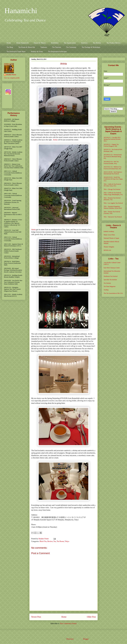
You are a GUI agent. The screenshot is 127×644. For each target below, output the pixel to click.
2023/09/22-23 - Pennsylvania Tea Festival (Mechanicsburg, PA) (113, 156)
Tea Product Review (114, 43)
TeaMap (106, 290)
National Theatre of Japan (111, 238)
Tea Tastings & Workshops (91, 47)
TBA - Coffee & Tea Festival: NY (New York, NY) (112, 185)
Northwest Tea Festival (111, 276)
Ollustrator (70, 639)
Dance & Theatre (40, 43)
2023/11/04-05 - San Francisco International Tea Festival (113, 173)
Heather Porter (44, 539)
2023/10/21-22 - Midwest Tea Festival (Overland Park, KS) (113, 168)
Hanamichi (21, 11)
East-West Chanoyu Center (112, 268)
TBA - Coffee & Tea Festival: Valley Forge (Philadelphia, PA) (113, 194)
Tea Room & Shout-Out (27, 47)
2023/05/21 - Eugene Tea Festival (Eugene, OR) (111, 145)
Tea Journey (107, 283)
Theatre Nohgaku (109, 247)
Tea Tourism (57, 47)
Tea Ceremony (71, 47)
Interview (84, 43)
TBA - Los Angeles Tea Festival (113, 203)
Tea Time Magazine (110, 286)
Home (9, 43)
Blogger (86, 639)
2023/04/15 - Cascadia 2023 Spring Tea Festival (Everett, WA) (112, 139)
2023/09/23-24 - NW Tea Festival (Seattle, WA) (111, 162)
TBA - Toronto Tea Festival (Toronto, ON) (112, 213)
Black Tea (43, 541)
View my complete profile (12, 78)
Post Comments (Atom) (68, 624)
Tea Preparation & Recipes (57, 52)
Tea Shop (10, 47)
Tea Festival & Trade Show (16, 52)
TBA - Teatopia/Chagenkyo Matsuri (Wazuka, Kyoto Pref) (113, 207)
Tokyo (67, 541)
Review (50, 541)
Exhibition (55, 43)
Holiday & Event (37, 52)
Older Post (91, 617)
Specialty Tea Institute (110, 280)
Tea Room (60, 541)
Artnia (55, 140)
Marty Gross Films (109, 235)
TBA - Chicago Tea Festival (112, 189)
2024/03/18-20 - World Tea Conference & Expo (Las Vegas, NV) (113, 179)
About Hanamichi (22, 43)
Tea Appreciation (70, 43)
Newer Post (36, 617)
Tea (55, 541)
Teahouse (44, 47)
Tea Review (97, 43)
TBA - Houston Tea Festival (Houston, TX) (112, 199)
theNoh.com (107, 250)
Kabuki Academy (109, 231)
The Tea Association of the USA (113, 293)
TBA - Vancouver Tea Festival (113, 217)
